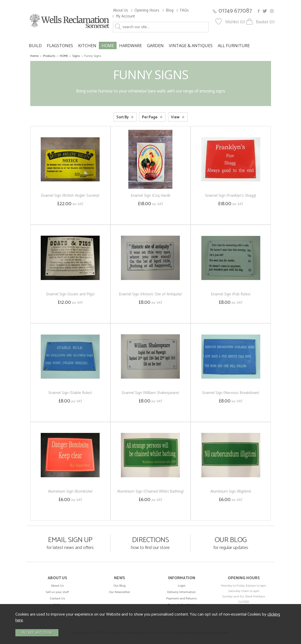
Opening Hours (147, 10)
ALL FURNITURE (234, 45)
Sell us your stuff (57, 592)
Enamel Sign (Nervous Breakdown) (231, 393)
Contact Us (57, 599)
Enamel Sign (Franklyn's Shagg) (231, 196)
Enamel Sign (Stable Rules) (70, 393)
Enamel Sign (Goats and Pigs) (70, 294)
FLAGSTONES (60, 45)
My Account (125, 16)
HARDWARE (131, 45)
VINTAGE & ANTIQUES (191, 45)
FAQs (184, 10)
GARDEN (155, 45)
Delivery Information (181, 592)
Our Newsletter (120, 592)
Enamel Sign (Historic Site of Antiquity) (150, 294)
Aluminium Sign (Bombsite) (70, 491)
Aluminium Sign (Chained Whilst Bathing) (150, 491)
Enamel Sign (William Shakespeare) (150, 393)
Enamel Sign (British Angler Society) (70, 196)
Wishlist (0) (235, 22)
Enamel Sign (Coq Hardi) (151, 196)
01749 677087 (235, 11)
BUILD (35, 45)
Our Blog (120, 586)
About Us (121, 10)
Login (182, 586)
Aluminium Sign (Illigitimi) (231, 491)
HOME (108, 45)
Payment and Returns (181, 599)
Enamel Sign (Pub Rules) (231, 294)
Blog (170, 10)
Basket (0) (265, 22)
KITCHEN (87, 45)
